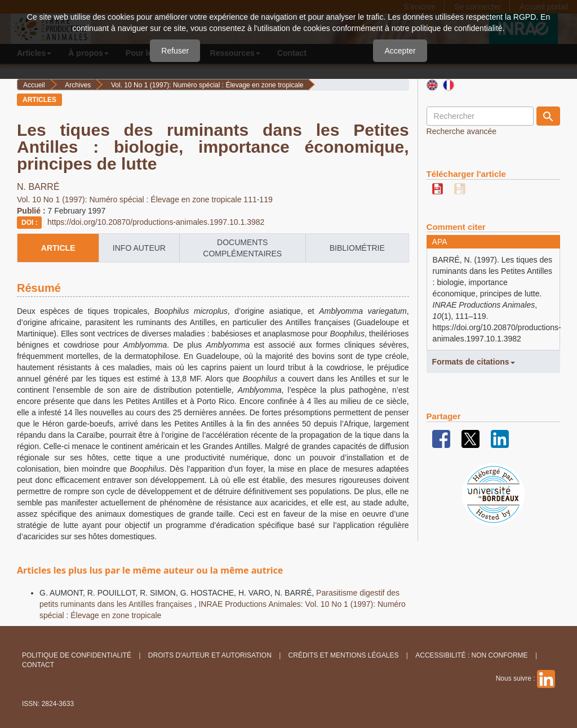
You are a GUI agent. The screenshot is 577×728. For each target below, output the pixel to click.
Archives (78, 85)
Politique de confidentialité (77, 655)
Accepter (400, 51)
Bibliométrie (357, 248)
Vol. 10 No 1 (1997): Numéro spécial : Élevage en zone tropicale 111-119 (145, 199)
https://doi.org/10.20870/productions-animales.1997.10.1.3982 (156, 222)
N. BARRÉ (38, 187)
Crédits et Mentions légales (344, 655)
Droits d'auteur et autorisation (210, 655)
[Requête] (480, 116)
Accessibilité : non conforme (471, 655)
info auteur (139, 248)
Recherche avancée (462, 131)
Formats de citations (474, 362)
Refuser (175, 51)
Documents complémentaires (242, 248)
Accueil (34, 85)
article (58, 248)
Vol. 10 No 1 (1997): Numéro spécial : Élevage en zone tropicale (207, 85)
